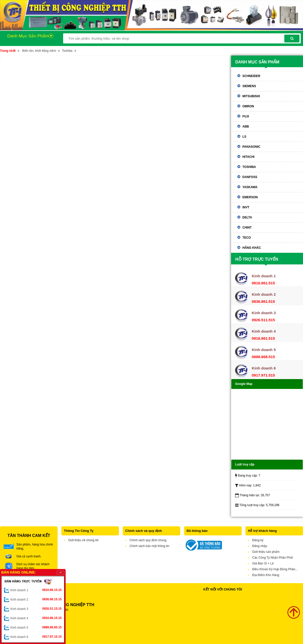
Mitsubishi (251, 96)
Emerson (250, 197)
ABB (246, 127)
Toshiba (67, 51)
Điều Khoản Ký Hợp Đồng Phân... (275, 569)
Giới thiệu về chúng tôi (83, 540)
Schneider (251, 76)
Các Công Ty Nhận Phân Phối (273, 558)
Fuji (246, 116)
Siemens (249, 86)
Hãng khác (252, 248)
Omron (248, 106)
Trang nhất (8, 51)
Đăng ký (258, 540)
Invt (246, 207)
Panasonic (251, 147)
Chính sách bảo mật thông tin (149, 546)
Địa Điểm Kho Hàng (266, 575)
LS (244, 137)
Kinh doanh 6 (36, 637)
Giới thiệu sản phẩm (266, 552)
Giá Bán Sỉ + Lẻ (263, 563)
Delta (247, 217)
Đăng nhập (260, 546)
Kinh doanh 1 (36, 590)
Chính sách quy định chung (148, 540)
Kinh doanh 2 (36, 599)
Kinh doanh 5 (36, 627)
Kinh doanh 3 (36, 609)
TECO (247, 238)
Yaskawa (250, 187)
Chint (247, 228)
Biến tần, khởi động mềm (39, 51)
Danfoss (250, 177)
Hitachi (248, 157)
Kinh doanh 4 (36, 618)
